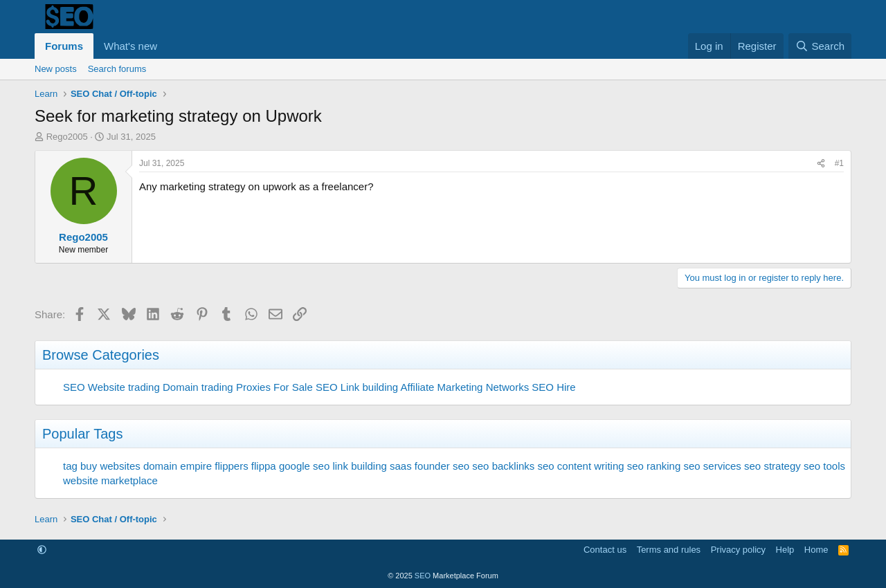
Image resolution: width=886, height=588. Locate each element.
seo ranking (654, 466)
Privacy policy (738, 550)
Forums (64, 46)
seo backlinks (503, 466)
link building (359, 466)
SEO (74, 387)
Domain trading (198, 387)
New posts (56, 69)
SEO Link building (357, 387)
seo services (712, 466)
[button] (168, 46)
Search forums (117, 69)
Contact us (605, 550)
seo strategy (772, 466)
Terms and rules (669, 550)
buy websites (110, 466)
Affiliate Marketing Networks (465, 387)
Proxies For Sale (274, 387)
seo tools (824, 466)
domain (160, 466)
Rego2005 (67, 137)
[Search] (820, 46)
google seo (304, 466)
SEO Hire (553, 387)
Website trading (124, 387)
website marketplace (110, 480)
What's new (130, 46)
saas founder (420, 466)
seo (461, 466)
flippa (264, 466)
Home (816, 550)
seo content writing (581, 466)
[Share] (821, 164)
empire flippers (214, 466)
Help (785, 550)
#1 (839, 163)
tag (70, 466)
